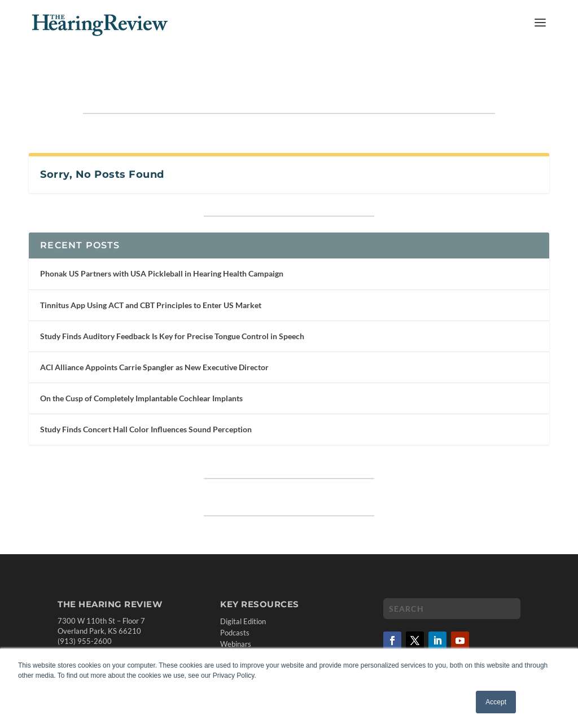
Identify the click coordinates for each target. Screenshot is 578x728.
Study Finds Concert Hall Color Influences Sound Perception (146, 394)
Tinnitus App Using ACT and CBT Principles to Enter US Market (151, 270)
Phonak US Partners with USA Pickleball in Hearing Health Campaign (162, 238)
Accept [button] (496, 702)
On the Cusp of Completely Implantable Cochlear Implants (141, 363)
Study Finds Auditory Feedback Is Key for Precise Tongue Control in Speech (172, 301)
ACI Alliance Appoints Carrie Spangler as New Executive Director (154, 332)
